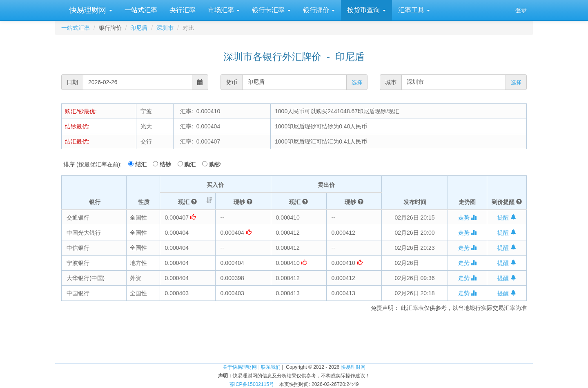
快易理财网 (90, 10)
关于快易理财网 (240, 367)
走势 (468, 218)
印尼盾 (139, 28)
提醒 (507, 218)
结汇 (143, 164)
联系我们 (271, 367)
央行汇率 (183, 10)
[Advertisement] (294, 336)
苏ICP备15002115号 (252, 384)
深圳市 (165, 28)
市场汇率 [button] (224, 10)
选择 (357, 82)
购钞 (215, 164)
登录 (521, 10)
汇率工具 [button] (414, 10)
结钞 (168, 164)
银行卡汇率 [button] (271, 10)
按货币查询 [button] (366, 10)
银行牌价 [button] (319, 10)
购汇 (192, 164)
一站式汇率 (141, 10)
